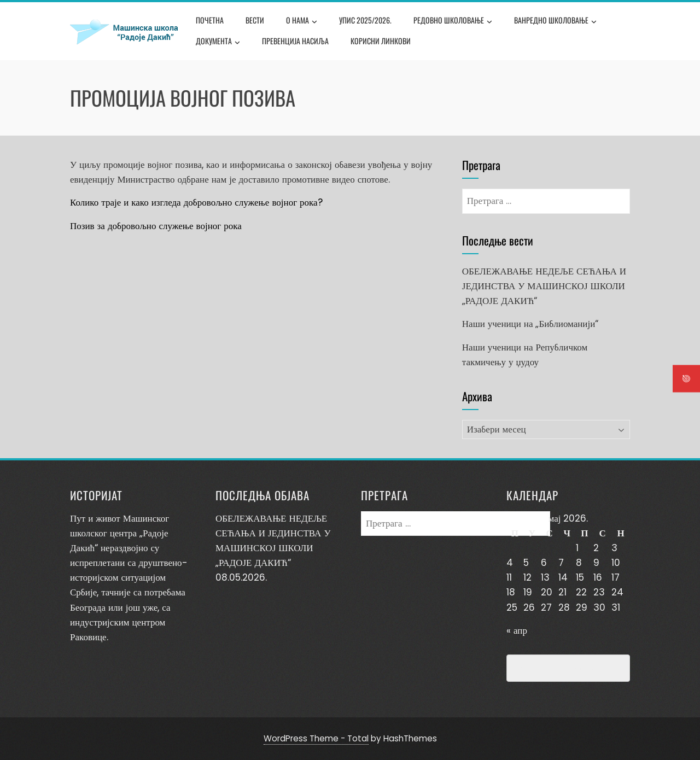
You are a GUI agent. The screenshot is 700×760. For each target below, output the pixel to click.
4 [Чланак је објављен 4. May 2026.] (510, 563)
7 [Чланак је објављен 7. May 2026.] (561, 563)
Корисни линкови (381, 41)
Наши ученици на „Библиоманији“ (530, 324)
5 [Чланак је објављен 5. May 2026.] (526, 563)
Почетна (210, 20)
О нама (302, 21)
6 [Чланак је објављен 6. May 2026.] (544, 563)
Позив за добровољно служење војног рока (156, 226)
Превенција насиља (295, 41)
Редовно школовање (453, 21)
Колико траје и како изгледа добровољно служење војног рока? (196, 202)
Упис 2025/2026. (365, 20)
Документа (218, 42)
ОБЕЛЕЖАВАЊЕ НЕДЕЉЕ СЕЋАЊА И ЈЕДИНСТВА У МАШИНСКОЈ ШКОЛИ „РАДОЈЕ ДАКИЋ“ (544, 286)
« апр (517, 630)
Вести (255, 20)
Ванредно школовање (555, 21)
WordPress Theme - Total (316, 738)
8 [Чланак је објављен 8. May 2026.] (579, 563)
